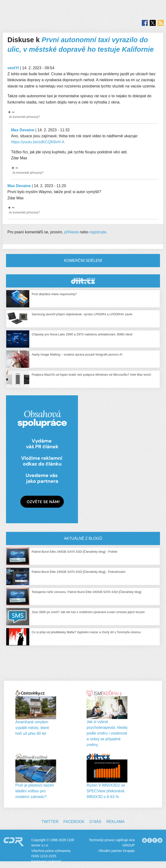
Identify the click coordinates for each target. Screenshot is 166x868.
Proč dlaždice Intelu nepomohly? (54, 294)
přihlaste (71, 232)
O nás (95, 822)
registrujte (98, 232)
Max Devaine (23, 130)
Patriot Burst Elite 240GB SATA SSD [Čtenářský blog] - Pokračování (79, 572)
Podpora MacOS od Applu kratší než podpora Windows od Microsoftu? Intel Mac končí (91, 375)
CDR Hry (83, 281)
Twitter (50, 822)
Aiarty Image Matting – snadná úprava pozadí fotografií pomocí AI (77, 354)
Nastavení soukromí (46, 861)
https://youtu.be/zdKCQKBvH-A (38, 142)
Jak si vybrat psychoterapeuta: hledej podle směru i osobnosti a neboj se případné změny (107, 733)
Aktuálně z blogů (83, 538)
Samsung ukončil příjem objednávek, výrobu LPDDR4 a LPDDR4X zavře (82, 314)
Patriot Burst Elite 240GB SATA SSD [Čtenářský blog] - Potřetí (74, 552)
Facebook (74, 822)
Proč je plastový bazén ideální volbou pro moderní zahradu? (35, 791)
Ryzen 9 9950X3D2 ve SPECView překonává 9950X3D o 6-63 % (106, 791)
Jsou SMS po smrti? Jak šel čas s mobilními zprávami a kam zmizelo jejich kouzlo (88, 612)
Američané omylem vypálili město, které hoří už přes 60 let (32, 728)
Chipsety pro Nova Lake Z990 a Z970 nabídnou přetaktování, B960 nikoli (82, 334)
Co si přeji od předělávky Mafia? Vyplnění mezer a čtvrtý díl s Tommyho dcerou (86, 632)
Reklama (115, 822)
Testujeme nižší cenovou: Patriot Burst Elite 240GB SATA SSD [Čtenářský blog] (86, 592)
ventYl (13, 68)
